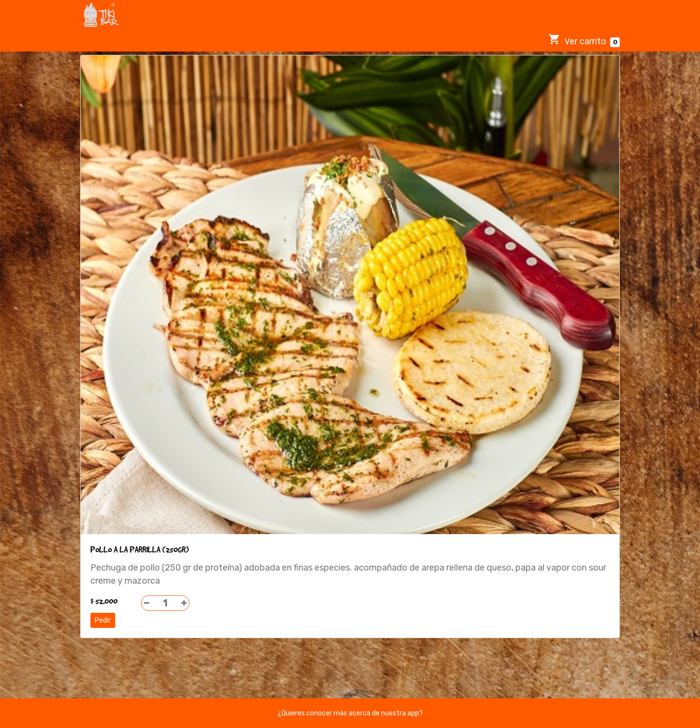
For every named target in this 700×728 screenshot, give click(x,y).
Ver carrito (584, 40)
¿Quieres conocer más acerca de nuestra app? (350, 713)
